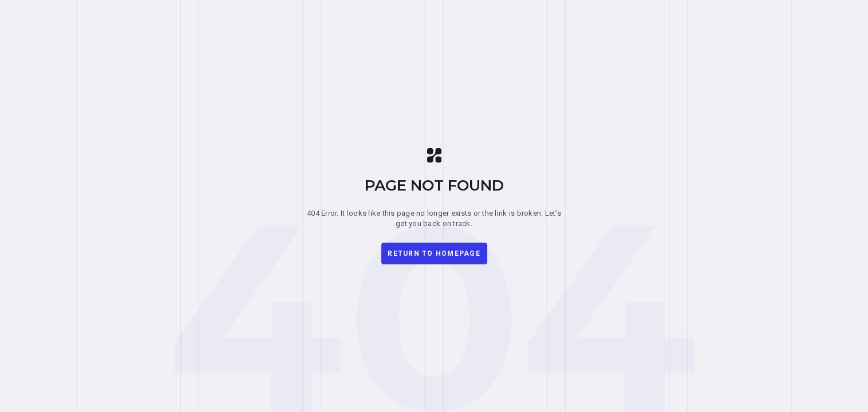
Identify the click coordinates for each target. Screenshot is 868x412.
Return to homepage (434, 253)
